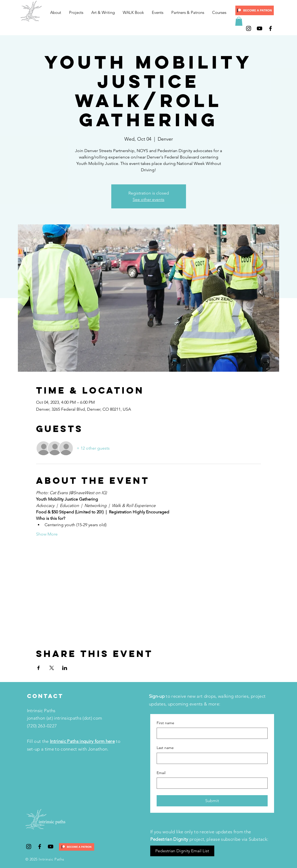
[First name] (211, 733)
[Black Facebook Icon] (270, 28)
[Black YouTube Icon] (260, 28)
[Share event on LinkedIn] (65, 668)
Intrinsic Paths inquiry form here (82, 741)
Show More (47, 534)
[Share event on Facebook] (39, 668)
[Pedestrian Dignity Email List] (182, 851)
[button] (76, 13)
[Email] (211, 783)
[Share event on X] (52, 668)
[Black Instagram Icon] (249, 28)
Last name (165, 748)
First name (165, 723)
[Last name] (211, 758)
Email (161, 773)
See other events (148, 199)
